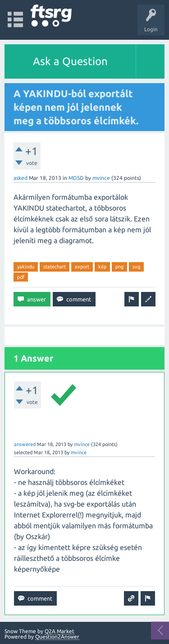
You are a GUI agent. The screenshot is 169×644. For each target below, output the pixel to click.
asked (21, 178)
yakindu (26, 267)
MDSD (76, 178)
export (82, 267)
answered (25, 444)
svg (136, 267)
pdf (21, 277)
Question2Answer (57, 637)
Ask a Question (70, 61)
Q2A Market (59, 631)
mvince (101, 178)
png (119, 267)
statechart (55, 267)
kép (102, 267)
